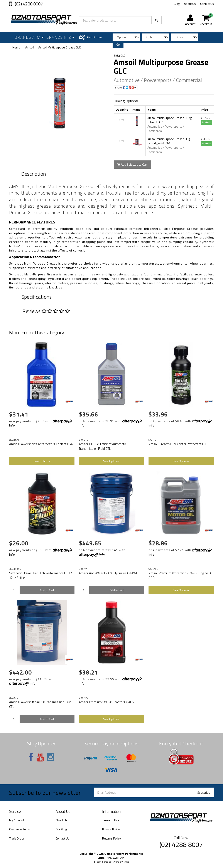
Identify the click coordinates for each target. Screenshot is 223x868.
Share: (126, 87)
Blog (177, 4)
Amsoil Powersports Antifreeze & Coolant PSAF (42, 444)
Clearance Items (19, 829)
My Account (17, 820)
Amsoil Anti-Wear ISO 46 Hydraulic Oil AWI (108, 573)
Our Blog (61, 829)
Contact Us (207, 4)
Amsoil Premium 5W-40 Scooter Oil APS (106, 702)
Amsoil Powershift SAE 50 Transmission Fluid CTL (40, 704)
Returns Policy (111, 838)
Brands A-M (29, 37)
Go (118, 45)
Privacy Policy (111, 829)
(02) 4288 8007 (28, 4)
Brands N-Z (60, 37)
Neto (126, 862)
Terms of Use (111, 820)
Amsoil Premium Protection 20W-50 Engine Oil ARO (180, 575)
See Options (42, 461)
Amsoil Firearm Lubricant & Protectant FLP (178, 444)
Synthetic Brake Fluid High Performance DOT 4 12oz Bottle (41, 575)
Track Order (17, 838)
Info (12, 425)
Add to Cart (47, 590)
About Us (190, 4)
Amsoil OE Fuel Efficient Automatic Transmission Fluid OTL (103, 446)
